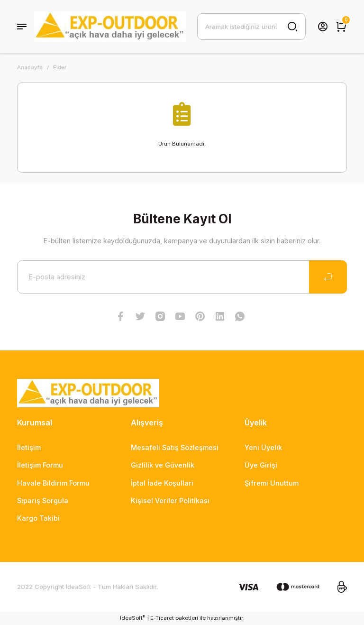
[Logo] (110, 27)
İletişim (29, 447)
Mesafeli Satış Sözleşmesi (175, 447)
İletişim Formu (40, 465)
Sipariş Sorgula (43, 501)
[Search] (251, 27)
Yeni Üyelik (263, 447)
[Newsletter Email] (182, 277)
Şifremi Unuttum (272, 483)
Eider (60, 67)
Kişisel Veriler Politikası (170, 501)
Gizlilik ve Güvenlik (163, 465)
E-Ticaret (162, 618)
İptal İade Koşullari (162, 483)
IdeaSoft (132, 618)
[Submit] (328, 277)
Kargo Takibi (38, 518)
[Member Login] (323, 27)
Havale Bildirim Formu (53, 483)
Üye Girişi (261, 465)
